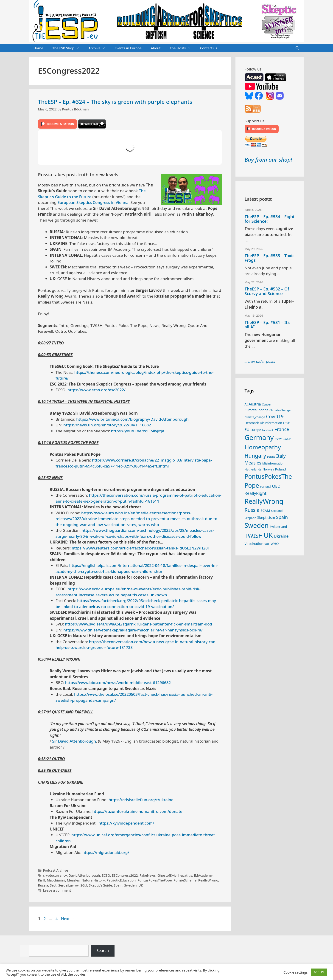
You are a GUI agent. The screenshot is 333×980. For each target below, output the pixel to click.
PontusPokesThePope (155, 880)
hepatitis (185, 875)
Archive (99, 48)
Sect (53, 885)
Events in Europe (128, 48)
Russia (43, 885)
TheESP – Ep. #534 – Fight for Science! (270, 219)
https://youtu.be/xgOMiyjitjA (138, 431)
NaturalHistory (93, 880)
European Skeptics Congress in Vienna (93, 202)
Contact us (208, 48)
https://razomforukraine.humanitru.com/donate (137, 811)
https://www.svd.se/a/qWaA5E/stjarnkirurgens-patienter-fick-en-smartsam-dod (139, 624)
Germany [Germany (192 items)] (259, 437)
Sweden (130, 885)
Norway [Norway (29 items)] (268, 469)
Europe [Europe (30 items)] (256, 430)
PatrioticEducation (121, 880)
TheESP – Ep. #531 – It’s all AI (268, 325)
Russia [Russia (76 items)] (252, 510)
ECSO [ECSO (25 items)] (287, 423)
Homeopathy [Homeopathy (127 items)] (263, 447)
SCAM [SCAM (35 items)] (265, 510)
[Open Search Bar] (297, 48)
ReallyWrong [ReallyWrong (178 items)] (264, 501)
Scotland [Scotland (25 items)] (277, 511)
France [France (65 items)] (282, 429)
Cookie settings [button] (295, 972)
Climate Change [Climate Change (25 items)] (280, 410)
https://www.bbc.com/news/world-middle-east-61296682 (118, 683)
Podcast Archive (55, 870)
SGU (84, 885)
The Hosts (183, 48)
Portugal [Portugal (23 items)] (266, 487)
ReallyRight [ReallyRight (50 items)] (256, 493)
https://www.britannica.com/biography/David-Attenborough (132, 419)
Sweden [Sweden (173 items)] (257, 525)
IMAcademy (203, 875)
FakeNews (148, 875)
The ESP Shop (68, 48)
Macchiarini (56, 880)
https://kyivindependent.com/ (126, 823)
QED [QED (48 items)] (276, 486)
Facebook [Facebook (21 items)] (268, 430)
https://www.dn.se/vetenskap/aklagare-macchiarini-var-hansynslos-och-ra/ (133, 630)
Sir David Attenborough (74, 741)
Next (68, 919)
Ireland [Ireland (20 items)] (271, 457)
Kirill (42, 880)
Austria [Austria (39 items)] (255, 404)
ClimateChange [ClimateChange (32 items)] (257, 410)
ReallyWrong (208, 880)
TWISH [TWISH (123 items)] (254, 535)
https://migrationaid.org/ (106, 852)
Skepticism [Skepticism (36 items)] (266, 518)
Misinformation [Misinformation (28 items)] (273, 463)
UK (141, 885)
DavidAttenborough (84, 875)
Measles (73, 880)
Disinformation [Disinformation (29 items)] (271, 423)
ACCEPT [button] (319, 972)
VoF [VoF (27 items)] (267, 544)
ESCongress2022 (125, 875)
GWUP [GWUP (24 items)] (287, 439)
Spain (118, 885)
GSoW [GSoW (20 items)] (278, 439)
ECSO (106, 875)
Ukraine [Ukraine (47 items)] (281, 536)
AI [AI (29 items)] (246, 404)
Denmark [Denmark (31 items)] (252, 423)
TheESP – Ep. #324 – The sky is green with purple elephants (115, 102)
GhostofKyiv (167, 875)
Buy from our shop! (268, 159)
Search (103, 950)
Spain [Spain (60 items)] (282, 517)
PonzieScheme (185, 880)
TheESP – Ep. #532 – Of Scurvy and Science (267, 291)
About (156, 48)
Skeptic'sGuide (100, 885)
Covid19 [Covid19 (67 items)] (275, 416)
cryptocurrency (55, 875)
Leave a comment (57, 890)
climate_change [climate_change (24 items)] (255, 417)
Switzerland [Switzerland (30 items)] (278, 527)
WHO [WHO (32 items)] (275, 544)
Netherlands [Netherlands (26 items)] (253, 469)
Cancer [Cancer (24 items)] (266, 404)
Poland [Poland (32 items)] (280, 469)
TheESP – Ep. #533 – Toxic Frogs (270, 258)
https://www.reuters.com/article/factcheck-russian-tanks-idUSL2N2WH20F (141, 548)
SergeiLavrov (69, 885)
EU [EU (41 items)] (247, 429)
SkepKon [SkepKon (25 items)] (250, 518)
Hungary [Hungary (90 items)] (255, 456)
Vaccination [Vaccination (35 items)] (254, 544)
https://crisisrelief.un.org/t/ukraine (141, 800)
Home (38, 48)
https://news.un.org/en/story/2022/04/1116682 (107, 425)
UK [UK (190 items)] (268, 535)
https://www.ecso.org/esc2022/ (97, 390)
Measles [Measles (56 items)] (253, 463)
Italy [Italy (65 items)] (281, 456)
